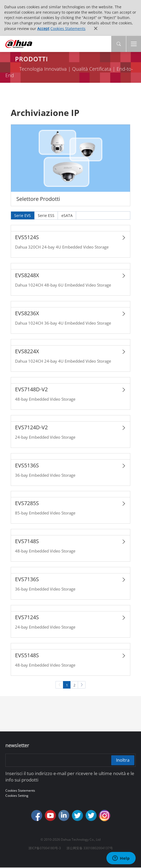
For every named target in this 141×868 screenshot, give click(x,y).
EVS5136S (27, 465)
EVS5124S (27, 237)
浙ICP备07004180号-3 (45, 849)
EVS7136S (27, 579)
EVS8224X (27, 352)
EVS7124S (27, 617)
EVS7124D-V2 (31, 427)
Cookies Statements (68, 29)
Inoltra (122, 760)
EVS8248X (27, 275)
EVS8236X (27, 313)
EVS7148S (27, 541)
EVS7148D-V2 (31, 389)
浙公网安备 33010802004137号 (90, 849)
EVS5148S (27, 655)
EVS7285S (27, 503)
